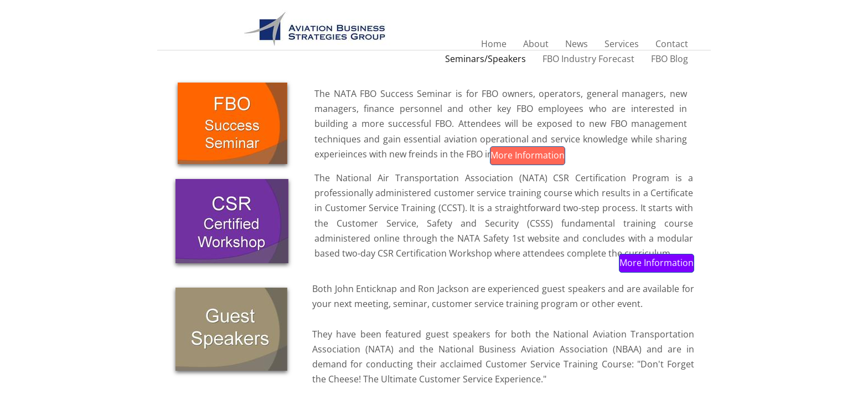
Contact (672, 44)
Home (494, 44)
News (577, 44)
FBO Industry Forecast (588, 59)
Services (622, 44)
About (536, 44)
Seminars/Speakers (485, 59)
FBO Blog (670, 59)
